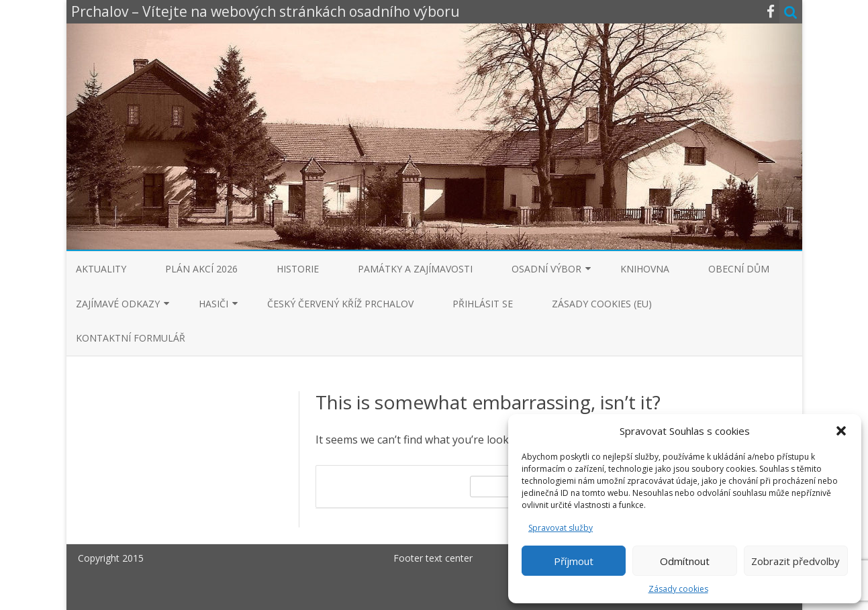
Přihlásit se (483, 304)
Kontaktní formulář (131, 338)
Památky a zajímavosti (415, 269)
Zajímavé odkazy (118, 304)
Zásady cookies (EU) (602, 304)
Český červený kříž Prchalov (340, 304)
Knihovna (645, 269)
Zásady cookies (678, 589)
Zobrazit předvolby (795, 561)
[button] (841, 431)
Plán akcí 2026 (201, 269)
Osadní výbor (546, 269)
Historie (298, 269)
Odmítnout (685, 561)
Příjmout (574, 561)
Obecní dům (739, 269)
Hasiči (213, 304)
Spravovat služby (561, 528)
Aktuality (101, 269)
